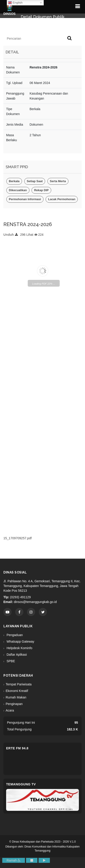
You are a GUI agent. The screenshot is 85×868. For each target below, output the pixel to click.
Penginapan (14, 704)
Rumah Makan (16, 697)
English (15, 3)
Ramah (14, 860)
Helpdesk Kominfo (19, 648)
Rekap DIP (41, 190)
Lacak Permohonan (62, 199)
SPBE (10, 661)
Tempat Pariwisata (19, 684)
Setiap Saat (35, 181)
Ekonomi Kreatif (17, 691)
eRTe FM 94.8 (17, 748)
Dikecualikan (18, 190)
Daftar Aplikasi (16, 655)
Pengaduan (14, 635)
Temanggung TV (21, 784)
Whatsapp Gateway (20, 641)
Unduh (11, 235)
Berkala (14, 181)
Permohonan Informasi (25, 199)
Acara (10, 710)
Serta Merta (58, 181)
